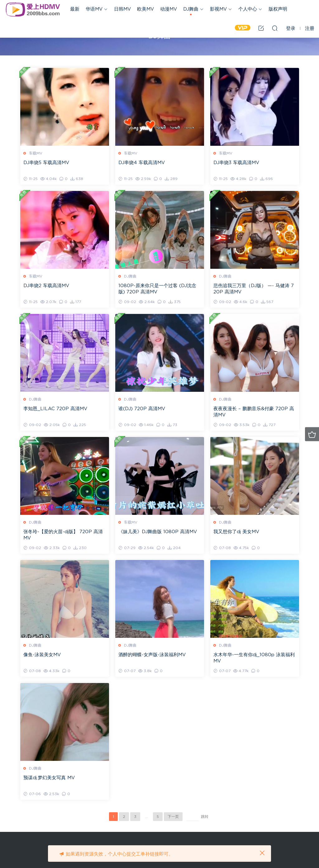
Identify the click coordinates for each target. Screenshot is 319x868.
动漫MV (169, 9)
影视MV (218, 9)
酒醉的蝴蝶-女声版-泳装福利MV (152, 655)
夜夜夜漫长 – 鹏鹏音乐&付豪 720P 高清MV (254, 412)
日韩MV (122, 9)
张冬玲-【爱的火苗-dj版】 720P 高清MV (63, 535)
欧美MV (145, 9)
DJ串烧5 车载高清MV (46, 163)
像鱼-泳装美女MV (42, 655)
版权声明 (278, 9)
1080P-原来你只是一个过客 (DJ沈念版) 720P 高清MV (157, 289)
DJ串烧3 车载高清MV (236, 163)
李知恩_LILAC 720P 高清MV (55, 409)
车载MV (36, 153)
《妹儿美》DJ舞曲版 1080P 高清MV (158, 532)
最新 (75, 9)
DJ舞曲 (191, 9)
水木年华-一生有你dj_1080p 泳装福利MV (254, 658)
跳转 (205, 817)
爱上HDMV (33, 9)
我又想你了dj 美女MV (236, 532)
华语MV (94, 9)
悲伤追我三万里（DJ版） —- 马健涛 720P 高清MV (254, 289)
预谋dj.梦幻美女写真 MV (49, 778)
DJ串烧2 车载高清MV (46, 286)
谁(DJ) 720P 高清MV (142, 409)
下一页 (173, 817)
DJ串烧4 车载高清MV (142, 163)
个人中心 (248, 9)
